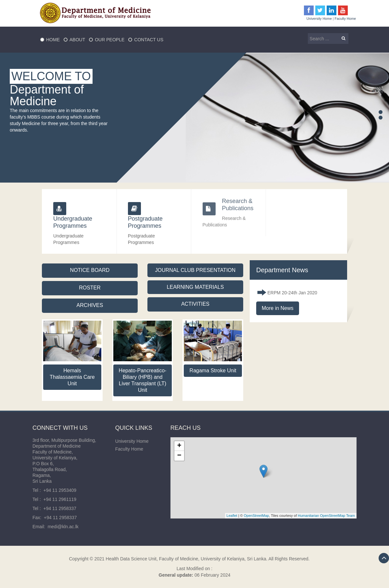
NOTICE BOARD (90, 270)
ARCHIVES (90, 305)
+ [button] (179, 446)
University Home (319, 19)
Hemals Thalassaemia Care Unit (72, 377)
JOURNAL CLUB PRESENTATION (195, 270)
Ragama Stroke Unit (213, 371)
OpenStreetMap (257, 516)
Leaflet (232, 516)
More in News (278, 308)
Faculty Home (345, 19)
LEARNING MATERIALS (195, 287)
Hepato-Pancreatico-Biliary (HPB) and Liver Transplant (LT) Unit (143, 380)
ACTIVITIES (195, 304)
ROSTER (90, 288)
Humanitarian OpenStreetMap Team (326, 516)
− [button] (179, 456)
